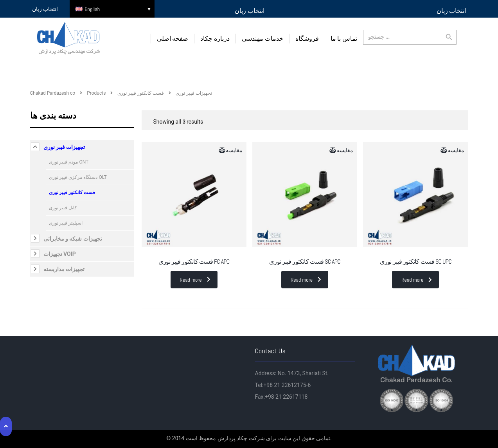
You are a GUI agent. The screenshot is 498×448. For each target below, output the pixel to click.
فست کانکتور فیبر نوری (72, 192)
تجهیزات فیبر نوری (64, 147)
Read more (195, 280)
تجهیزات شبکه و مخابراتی (73, 238)
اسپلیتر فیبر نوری (66, 223)
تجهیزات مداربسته (64, 269)
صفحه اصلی (173, 39)
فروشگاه (307, 39)
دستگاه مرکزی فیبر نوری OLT (78, 177)
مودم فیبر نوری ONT (69, 162)
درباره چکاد (215, 39)
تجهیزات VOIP (60, 254)
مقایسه (234, 150)
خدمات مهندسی (262, 39)
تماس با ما (344, 39)
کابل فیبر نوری (63, 207)
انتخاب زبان (250, 11)
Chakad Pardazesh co (53, 93)
